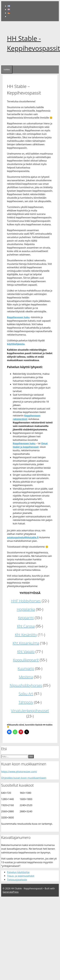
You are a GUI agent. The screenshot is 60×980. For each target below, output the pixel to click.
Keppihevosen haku (18, 317)
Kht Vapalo (26, 651)
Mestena (26, 677)
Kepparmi (26, 618)
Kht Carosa (26, 626)
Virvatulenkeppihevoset (30, 711)
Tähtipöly (26, 702)
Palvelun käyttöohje (18, 872)
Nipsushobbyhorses (26, 685)
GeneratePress (11, 892)
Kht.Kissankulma (26, 643)
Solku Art (26, 694)
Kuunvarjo (26, 668)
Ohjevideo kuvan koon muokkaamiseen (24, 778)
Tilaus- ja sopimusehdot (21, 876)
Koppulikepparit (26, 660)
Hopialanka (26, 609)
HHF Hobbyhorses (26, 601)
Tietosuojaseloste (17, 880)
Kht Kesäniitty (26, 635)
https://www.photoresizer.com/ (19, 771)
